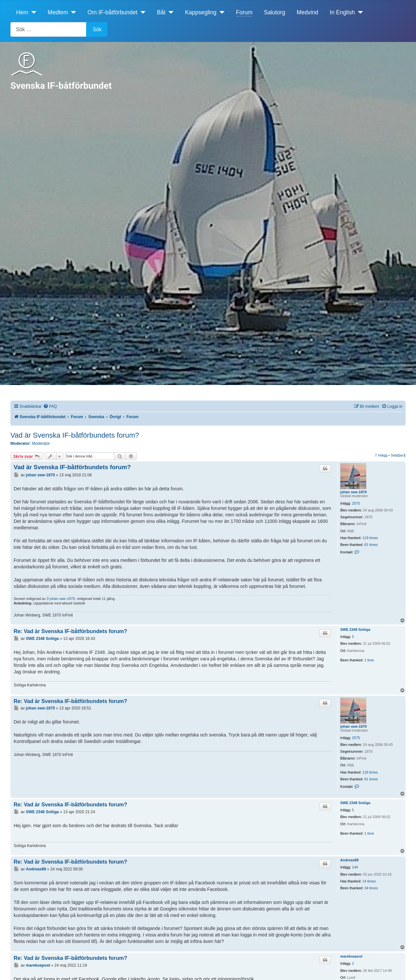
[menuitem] (50, 407)
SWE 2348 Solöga (355, 629)
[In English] (359, 12)
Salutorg (275, 12)
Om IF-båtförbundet (112, 12)
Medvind (308, 12)
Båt (161, 12)
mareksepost (351, 956)
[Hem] (32, 12)
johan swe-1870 (353, 492)
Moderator (41, 444)
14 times (369, 881)
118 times (370, 538)
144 (355, 867)
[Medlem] (72, 12)
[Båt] (169, 12)
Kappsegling (201, 12)
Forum (244, 12)
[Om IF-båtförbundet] (142, 12)
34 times (371, 888)
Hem (22, 12)
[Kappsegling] (221, 12)
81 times (371, 545)
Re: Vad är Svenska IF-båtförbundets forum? (70, 631)
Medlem (58, 12)
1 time (369, 660)
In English (342, 12)
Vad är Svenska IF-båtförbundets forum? (75, 435)
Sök (97, 29)
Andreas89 (349, 860)
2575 (356, 503)
